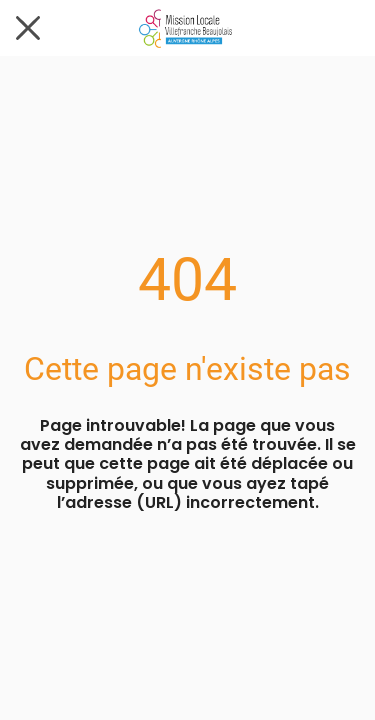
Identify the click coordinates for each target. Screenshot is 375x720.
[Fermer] (28, 28)
